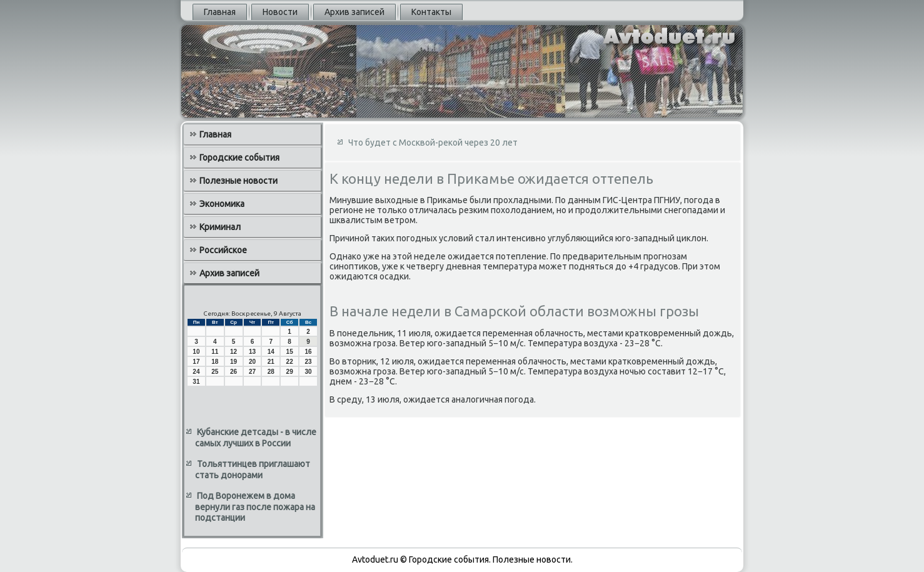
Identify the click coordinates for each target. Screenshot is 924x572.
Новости (280, 12)
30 (308, 372)
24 (196, 372)
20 (252, 362)
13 (252, 352)
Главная (220, 12)
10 (196, 352)
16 (308, 352)
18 (215, 362)
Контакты (431, 12)
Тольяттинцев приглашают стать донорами (253, 469)
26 (234, 372)
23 (308, 362)
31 (196, 382)
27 (252, 372)
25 (215, 372)
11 (215, 352)
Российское (223, 250)
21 (271, 362)
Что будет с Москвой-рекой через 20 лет (433, 143)
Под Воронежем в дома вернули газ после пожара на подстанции (255, 507)
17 (196, 362)
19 (234, 362)
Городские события (239, 158)
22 (290, 362)
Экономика (222, 204)
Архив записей (354, 12)
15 (290, 352)
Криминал (220, 227)
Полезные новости (239, 181)
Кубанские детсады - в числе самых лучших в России (256, 438)
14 (271, 352)
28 (271, 372)
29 (290, 372)
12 (234, 352)
